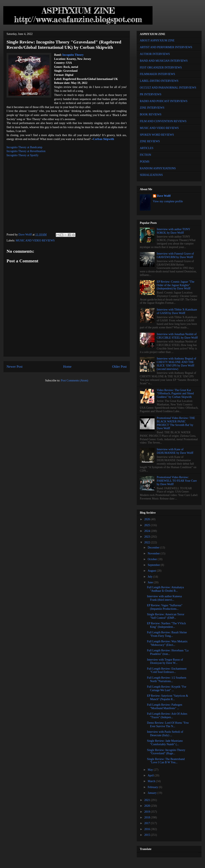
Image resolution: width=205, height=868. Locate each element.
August (152, 571)
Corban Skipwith (103, 139)
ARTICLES (147, 148)
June (151, 582)
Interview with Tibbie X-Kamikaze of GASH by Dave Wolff (177, 311)
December (154, 548)
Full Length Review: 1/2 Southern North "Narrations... (167, 679)
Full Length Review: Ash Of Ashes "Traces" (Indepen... (167, 716)
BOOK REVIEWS (151, 114)
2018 (148, 817)
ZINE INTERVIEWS (152, 108)
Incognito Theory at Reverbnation (26, 151)
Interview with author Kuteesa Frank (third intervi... (164, 598)
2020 (148, 806)
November (154, 553)
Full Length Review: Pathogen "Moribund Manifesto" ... (165, 706)
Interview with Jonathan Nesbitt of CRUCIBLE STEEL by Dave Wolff (177, 336)
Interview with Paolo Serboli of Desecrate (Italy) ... (165, 734)
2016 (148, 829)
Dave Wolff (164, 196)
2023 (148, 537)
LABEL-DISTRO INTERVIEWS (159, 81)
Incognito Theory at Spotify (23, 155)
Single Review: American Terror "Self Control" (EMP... (166, 616)
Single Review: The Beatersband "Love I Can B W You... (166, 761)
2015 (148, 835)
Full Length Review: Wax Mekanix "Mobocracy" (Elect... (167, 643)
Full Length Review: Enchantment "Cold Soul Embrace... (167, 670)
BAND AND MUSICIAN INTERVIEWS (164, 61)
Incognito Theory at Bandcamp (24, 147)
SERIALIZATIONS (151, 175)
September (154, 565)
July (150, 577)
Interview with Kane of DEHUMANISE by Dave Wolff (175, 451)
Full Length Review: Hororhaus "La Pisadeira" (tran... (168, 652)
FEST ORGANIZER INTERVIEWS (161, 68)
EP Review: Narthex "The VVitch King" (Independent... (166, 625)
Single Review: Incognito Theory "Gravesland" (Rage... (166, 752)
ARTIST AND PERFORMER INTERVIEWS (166, 47)
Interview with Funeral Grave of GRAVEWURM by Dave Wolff (175, 255)
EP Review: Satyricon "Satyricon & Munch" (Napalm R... (167, 697)
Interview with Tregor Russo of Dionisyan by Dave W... (165, 661)
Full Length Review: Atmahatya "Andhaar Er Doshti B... (165, 589)
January (152, 793)
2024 (148, 531)
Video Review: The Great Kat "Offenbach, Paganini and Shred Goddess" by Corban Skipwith (175, 394)
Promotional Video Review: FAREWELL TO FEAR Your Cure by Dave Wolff (177, 481)
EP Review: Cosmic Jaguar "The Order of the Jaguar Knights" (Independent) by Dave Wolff (176, 285)
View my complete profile (168, 201)
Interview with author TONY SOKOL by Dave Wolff (174, 231)
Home (67, 367)
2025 (148, 525)
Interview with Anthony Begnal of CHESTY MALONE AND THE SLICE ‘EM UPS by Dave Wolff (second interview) (177, 364)
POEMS (145, 162)
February (153, 787)
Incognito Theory (73, 55)
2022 (148, 542)
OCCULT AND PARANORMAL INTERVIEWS (168, 88)
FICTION (145, 155)
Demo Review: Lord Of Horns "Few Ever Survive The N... (168, 725)
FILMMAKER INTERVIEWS (157, 74)
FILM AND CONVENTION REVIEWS (163, 121)
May (151, 770)
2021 (148, 800)
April (151, 775)
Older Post (119, 367)
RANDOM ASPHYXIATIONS (158, 168)
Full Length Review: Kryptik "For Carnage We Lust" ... (167, 688)
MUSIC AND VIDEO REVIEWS (35, 241)
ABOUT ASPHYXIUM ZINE (157, 40)
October (153, 559)
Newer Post (15, 367)
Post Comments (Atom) (75, 381)
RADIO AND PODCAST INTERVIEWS (164, 101)
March (152, 781)
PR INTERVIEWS (151, 94)
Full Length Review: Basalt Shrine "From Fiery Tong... (167, 634)
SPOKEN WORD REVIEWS (157, 135)
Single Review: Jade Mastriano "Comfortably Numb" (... (165, 743)
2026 (148, 519)
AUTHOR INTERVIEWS (155, 54)
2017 (148, 823)
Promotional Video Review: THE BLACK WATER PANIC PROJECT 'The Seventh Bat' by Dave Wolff (176, 423)
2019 (148, 812)
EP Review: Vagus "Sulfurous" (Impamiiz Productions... (165, 607)
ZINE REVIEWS (150, 141)
